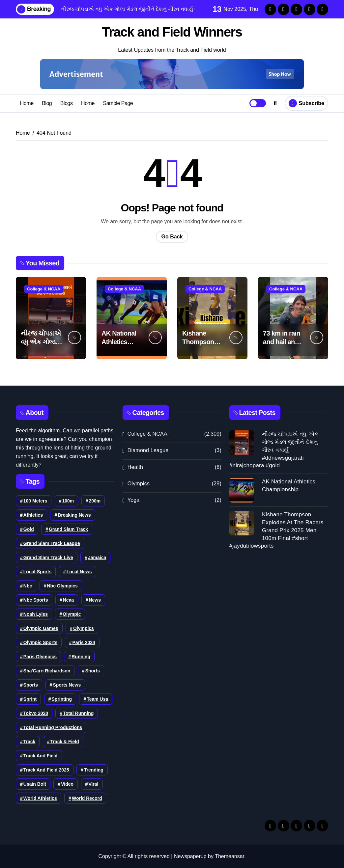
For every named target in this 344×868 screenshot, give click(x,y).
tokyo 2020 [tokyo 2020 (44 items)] (36, 713)
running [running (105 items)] (81, 656)
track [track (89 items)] (29, 741)
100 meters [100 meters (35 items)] (35, 501)
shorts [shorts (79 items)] (93, 670)
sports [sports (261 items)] (31, 685)
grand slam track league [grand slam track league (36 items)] (52, 543)
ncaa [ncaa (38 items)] (68, 600)
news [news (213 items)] (95, 600)
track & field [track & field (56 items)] (65, 741)
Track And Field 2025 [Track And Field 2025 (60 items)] (46, 770)
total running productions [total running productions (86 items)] (53, 727)
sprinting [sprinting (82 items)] (62, 699)
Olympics (139, 483)
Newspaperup (190, 856)
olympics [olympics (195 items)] (84, 628)
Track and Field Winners (172, 32)
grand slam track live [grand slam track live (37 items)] (48, 557)
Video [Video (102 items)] (67, 784)
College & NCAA (44, 289)
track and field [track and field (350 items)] (41, 755)
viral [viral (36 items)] (93, 784)
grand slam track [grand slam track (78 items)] (68, 529)
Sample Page (118, 103)
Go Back (172, 236)
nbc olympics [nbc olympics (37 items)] (62, 585)
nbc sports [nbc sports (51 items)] (36, 600)
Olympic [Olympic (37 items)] (72, 614)
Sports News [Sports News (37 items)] (67, 685)
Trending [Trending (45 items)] (94, 770)
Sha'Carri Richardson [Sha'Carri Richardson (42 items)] (47, 670)
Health (135, 467)
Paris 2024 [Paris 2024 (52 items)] (84, 642)
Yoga (134, 500)
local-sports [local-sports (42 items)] (38, 571)
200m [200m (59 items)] (95, 501)
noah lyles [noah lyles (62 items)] (36, 614)
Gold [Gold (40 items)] (29, 529)
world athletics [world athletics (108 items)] (40, 798)
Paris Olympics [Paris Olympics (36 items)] (40, 656)
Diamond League (148, 450)
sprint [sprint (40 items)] (30, 699)
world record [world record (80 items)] (87, 798)
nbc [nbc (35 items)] (28, 585)
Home (27, 103)
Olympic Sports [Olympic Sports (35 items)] (40, 642)
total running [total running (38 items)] (78, 713)
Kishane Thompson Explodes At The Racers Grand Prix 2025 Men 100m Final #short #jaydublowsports (276, 530)
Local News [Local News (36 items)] (79, 571)
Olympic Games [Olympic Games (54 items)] (41, 628)
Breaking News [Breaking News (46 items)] (74, 515)
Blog (47, 103)
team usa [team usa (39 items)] (97, 699)
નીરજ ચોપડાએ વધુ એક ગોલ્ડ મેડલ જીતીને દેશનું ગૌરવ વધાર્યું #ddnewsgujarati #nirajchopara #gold (274, 449)
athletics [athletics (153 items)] (33, 515)
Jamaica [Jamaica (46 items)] (97, 557)
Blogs (67, 103)
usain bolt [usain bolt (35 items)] (35, 784)
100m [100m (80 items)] (68, 501)
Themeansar (229, 856)
